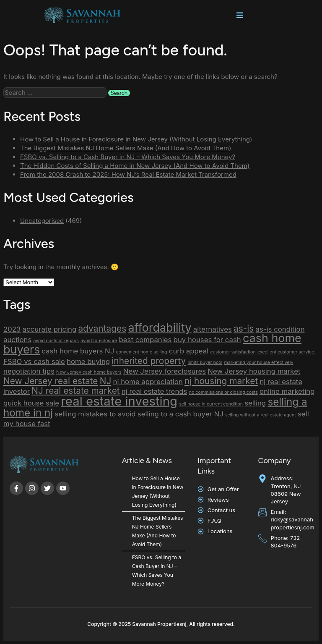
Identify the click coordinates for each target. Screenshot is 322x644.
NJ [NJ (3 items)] (106, 381)
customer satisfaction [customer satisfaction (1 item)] (233, 352)
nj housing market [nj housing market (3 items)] (221, 381)
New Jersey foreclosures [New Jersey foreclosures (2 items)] (165, 371)
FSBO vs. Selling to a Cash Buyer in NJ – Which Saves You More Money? (128, 157)
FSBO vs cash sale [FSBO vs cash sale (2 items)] (34, 361)
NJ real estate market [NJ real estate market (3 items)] (75, 391)
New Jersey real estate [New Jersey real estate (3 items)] (51, 381)
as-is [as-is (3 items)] (244, 329)
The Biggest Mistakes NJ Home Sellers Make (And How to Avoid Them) (126, 148)
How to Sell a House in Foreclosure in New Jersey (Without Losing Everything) (136, 139)
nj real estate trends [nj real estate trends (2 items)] (155, 391)
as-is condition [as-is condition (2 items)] (280, 329)
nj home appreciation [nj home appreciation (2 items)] (148, 382)
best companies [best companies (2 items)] (145, 340)
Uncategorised (42, 221)
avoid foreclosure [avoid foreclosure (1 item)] (99, 341)
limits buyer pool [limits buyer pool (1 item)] (205, 363)
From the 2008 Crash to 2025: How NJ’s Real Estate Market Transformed (128, 174)
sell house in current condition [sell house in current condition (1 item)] (211, 404)
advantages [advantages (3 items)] (102, 329)
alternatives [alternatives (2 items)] (213, 329)
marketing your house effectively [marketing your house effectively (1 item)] (259, 363)
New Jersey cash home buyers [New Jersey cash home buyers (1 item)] (89, 372)
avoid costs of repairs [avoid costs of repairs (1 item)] (56, 341)
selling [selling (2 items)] (255, 403)
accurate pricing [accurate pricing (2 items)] (50, 329)
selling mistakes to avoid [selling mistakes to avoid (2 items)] (95, 414)
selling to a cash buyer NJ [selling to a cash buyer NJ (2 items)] (180, 414)
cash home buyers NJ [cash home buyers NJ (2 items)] (78, 351)
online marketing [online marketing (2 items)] (287, 391)
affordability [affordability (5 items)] (160, 328)
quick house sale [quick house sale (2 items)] (31, 403)
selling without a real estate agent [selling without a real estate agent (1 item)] (261, 415)
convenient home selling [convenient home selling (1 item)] (141, 352)
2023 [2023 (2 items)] (12, 329)
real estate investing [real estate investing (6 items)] (119, 401)
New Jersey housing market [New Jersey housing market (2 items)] (254, 371)
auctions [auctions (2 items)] (17, 340)
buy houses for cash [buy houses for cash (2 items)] (207, 340)
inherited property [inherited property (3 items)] (149, 361)
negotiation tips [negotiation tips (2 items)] (29, 371)
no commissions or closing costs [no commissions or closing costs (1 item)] (223, 392)
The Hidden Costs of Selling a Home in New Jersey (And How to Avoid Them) (135, 166)
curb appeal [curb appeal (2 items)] (189, 351)
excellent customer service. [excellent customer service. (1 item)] (286, 352)
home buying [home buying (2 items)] (88, 361)
